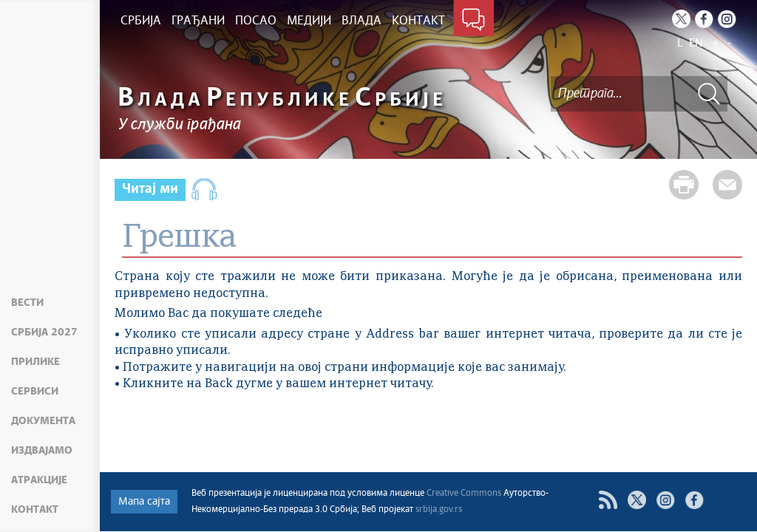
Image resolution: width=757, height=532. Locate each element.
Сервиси (35, 392)
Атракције (39, 480)
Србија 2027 (44, 332)
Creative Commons (464, 494)
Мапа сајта (144, 502)
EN (696, 43)
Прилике (35, 362)
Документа (43, 421)
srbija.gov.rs (439, 510)
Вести (27, 303)
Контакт (35, 510)
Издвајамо (42, 451)
